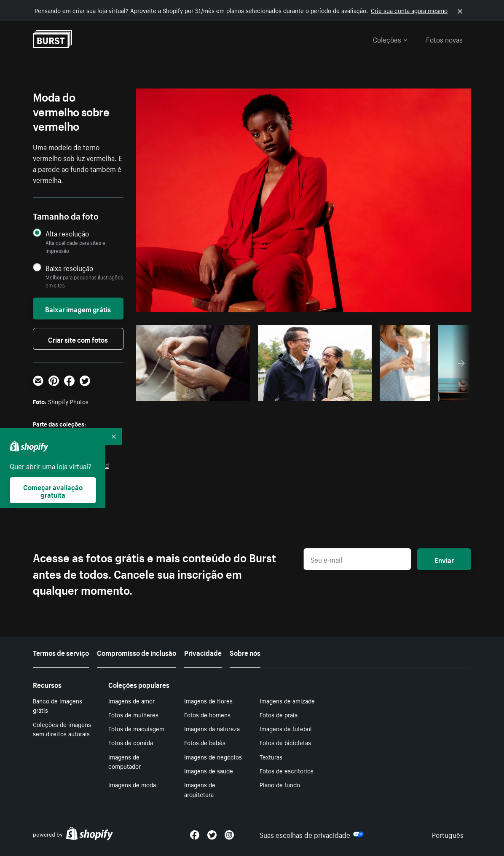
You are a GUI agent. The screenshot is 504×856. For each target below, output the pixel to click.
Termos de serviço (61, 652)
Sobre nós (245, 652)
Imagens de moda (132, 784)
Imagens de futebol (286, 728)
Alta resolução (67, 233)
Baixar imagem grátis (78, 309)
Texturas (271, 757)
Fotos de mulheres (133, 714)
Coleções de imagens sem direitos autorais (62, 729)
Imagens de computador (125, 761)
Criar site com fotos (78, 339)
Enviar (444, 559)
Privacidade (203, 652)
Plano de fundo (280, 784)
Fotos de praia (279, 714)
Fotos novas (444, 39)
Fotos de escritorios (287, 770)
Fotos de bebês (205, 742)
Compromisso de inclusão (137, 652)
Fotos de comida (131, 742)
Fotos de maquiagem (136, 728)
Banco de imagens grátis (58, 705)
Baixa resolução (69, 268)
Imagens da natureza (212, 728)
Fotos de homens (207, 714)
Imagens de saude (209, 770)
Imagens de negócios (213, 757)
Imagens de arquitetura (200, 789)
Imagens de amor (131, 700)
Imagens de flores (208, 700)
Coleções (390, 39)
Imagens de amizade (287, 700)
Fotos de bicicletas (285, 742)
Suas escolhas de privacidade (312, 834)
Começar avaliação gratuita (53, 490)
